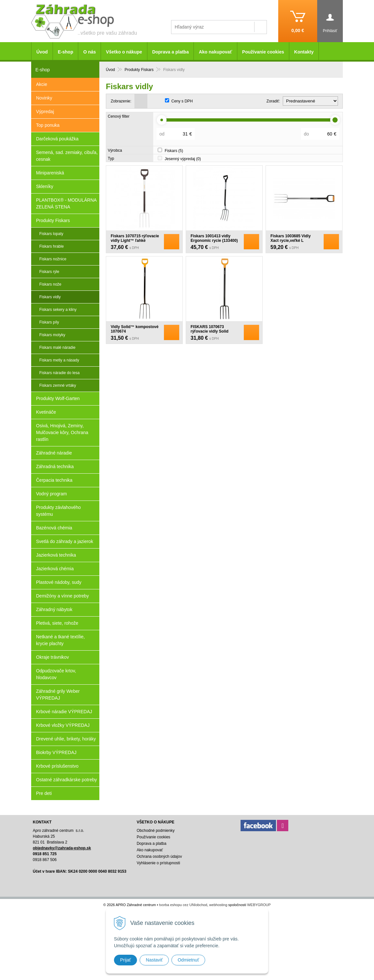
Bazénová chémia (54, 528)
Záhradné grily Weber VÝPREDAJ (58, 695)
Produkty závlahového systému (58, 511)
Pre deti (44, 793)
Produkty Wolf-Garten (58, 398)
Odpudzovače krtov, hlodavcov (56, 674)
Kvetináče (46, 412)
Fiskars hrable (51, 246)
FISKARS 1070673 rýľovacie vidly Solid (210, 329)
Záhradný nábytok (54, 609)
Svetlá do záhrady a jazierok (65, 541)
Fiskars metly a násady (59, 360)
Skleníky (45, 186)
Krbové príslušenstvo (57, 766)
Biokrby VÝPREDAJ (56, 752)
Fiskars (174, 151)
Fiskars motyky (52, 335)
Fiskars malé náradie (57, 348)
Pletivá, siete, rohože (57, 623)
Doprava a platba (171, 52)
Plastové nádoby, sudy (59, 582)
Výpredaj (45, 112)
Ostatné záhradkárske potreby (67, 780)
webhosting (218, 905)
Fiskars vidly (50, 297)
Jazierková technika (56, 555)
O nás (89, 52)
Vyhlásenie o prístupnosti (158, 863)
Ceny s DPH (182, 101)
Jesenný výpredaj (183, 159)
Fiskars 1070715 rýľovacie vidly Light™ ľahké (135, 238)
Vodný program (51, 494)
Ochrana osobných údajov (159, 856)
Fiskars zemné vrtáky (58, 385)
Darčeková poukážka (57, 139)
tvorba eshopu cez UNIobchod (183, 905)
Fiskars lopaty (51, 234)
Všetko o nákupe (124, 52)
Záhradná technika (55, 466)
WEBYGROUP (259, 905)
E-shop (65, 52)
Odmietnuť (188, 960)
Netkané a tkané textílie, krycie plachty (60, 640)
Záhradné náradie (54, 453)
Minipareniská (50, 173)
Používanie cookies (263, 52)
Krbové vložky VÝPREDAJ (63, 725)
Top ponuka (48, 125)
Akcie (42, 84)
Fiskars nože (50, 284)
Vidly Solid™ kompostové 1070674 (135, 329)
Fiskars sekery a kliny (58, 310)
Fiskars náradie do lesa (59, 373)
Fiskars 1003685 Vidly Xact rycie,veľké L (291, 238)
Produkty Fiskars (53, 220)
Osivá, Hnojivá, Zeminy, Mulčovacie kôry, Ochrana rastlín (62, 432)
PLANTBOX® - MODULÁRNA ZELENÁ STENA (66, 203)
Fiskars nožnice (53, 259)
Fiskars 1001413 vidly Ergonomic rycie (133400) (214, 238)
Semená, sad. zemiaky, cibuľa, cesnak (67, 156)
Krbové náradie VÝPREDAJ (64, 712)
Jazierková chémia (55, 569)
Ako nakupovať (215, 52)
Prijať (125, 960)
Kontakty (304, 52)
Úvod (42, 52)
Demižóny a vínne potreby (62, 596)
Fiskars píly (49, 322)
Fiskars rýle (49, 272)
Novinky (44, 98)
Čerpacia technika (54, 480)
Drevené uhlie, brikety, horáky (66, 739)
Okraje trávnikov (52, 657)
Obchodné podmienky (156, 831)
